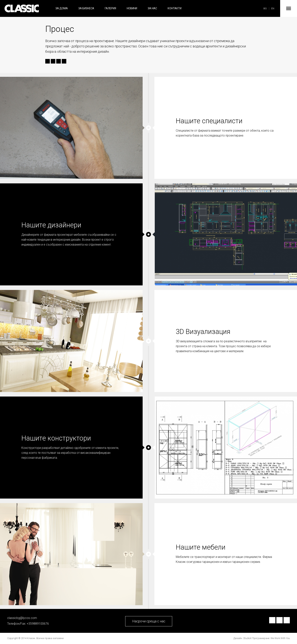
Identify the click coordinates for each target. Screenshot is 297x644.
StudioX (247, 638)
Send (64, 62)
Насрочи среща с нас (149, 621)
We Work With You (280, 638)
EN (273, 9)
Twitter (52, 62)
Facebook (47, 62)
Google (59, 62)
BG (265, 9)
